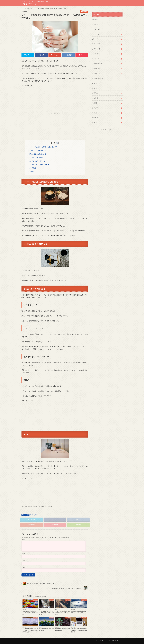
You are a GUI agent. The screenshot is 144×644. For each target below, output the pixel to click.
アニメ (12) (95, 24)
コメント (24, 540)
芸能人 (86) (95, 113)
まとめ (31, 172)
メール (24, 561)
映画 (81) (95, 90)
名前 (23, 554)
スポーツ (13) (96, 43)
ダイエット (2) (96, 47)
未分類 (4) (95, 95)
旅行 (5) (94, 85)
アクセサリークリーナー (38, 161)
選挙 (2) (94, 118)
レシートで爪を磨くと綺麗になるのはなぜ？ (42, 147)
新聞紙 (32, 168)
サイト (23, 568)
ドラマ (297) (96, 52)
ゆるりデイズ (31, 4)
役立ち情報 (26, 515)
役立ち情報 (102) (97, 76)
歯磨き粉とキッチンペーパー (39, 164)
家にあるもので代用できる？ (38, 154)
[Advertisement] (55, 99)
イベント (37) (96, 28)
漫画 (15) (95, 104)
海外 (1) (94, 99)
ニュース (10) (96, 57)
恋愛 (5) (94, 80)
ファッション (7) (97, 62)
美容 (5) (94, 109)
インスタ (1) (95, 33)
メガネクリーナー (36, 157)
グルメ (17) (95, 38)
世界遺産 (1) (95, 71)
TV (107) (95, 19)
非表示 (56, 143)
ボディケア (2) (96, 66)
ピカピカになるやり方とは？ (38, 150)
